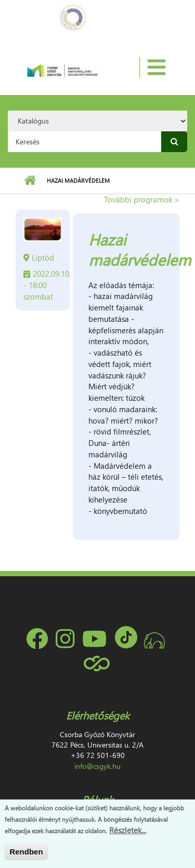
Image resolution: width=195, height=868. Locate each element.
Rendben (26, 852)
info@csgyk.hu (97, 766)
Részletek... (128, 831)
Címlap (30, 181)
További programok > (142, 199)
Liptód (43, 257)
